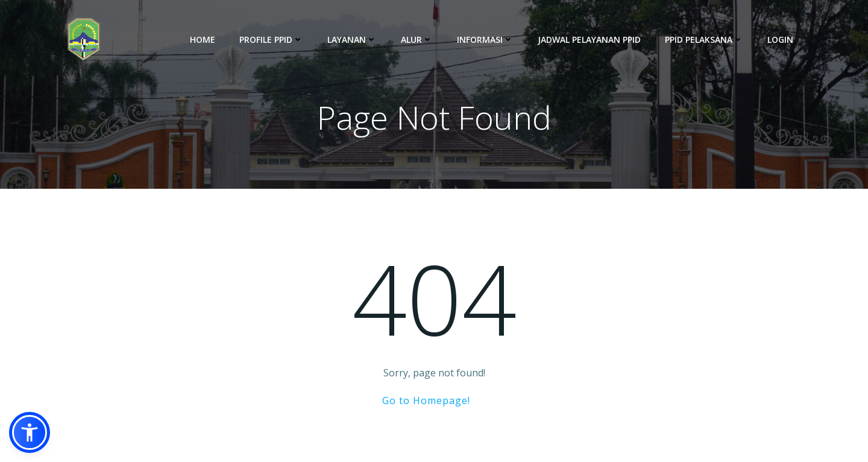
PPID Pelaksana (704, 40)
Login (780, 40)
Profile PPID (271, 40)
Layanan (352, 40)
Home (203, 40)
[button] (30, 432)
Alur (417, 40)
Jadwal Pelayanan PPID (589, 40)
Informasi (485, 40)
